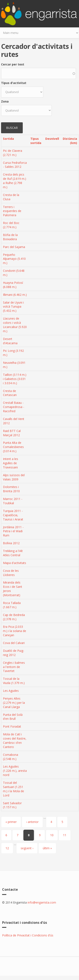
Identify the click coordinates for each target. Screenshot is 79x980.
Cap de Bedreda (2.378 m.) (14, 617)
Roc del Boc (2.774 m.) (11, 225)
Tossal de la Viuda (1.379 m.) (14, 681)
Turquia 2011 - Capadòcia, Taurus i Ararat (13, 515)
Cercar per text (13, 64)
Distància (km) (70, 141)
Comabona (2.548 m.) (11, 757)
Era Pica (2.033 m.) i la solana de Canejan (15, 631)
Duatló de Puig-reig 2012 (14, 653)
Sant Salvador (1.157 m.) (12, 805)
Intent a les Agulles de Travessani (11, 463)
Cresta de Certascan (10, 393)
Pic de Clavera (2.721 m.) (13, 153)
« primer (11, 822)
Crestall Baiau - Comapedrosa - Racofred (14, 407)
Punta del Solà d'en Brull (13, 717)
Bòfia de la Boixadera (10, 237)
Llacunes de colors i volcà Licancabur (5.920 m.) (15, 325)
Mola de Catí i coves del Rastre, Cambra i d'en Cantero (15, 741)
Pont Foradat (12, 726)
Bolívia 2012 (11, 543)
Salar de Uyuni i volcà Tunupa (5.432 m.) (13, 307)
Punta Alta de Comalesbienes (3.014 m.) (13, 447)
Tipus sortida (36, 141)
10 (52, 835)
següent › (27, 848)
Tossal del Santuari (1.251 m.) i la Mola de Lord (13, 789)
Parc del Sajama (14, 247)
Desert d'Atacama (10, 341)
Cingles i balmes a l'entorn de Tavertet (14, 667)
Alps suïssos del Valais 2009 (14, 477)
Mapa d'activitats (15, 563)
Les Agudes (11, 691)
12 (7, 848)
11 (65, 835)
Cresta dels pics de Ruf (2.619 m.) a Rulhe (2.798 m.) (15, 181)
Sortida (8, 139)
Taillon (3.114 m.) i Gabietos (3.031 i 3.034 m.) (15, 379)
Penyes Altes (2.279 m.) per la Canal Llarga (14, 703)
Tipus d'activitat (14, 83)
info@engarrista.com (42, 902)
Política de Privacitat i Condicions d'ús (28, 935)
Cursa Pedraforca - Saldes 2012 (15, 165)
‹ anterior (32, 822)
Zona (5, 101)
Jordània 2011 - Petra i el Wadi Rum (13, 531)
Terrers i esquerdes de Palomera (12, 211)
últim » (47, 848)
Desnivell (52, 139)
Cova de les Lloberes (11, 573)
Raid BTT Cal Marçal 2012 (12, 433)
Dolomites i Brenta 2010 (11, 489)
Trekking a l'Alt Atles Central (13, 553)
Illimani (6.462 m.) (15, 295)
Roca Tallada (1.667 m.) (12, 605)
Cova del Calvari (14, 643)
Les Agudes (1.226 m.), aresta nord (15, 771)
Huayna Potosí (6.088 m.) (13, 285)
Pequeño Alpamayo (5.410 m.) (14, 259)
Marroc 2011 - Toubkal (13, 501)
